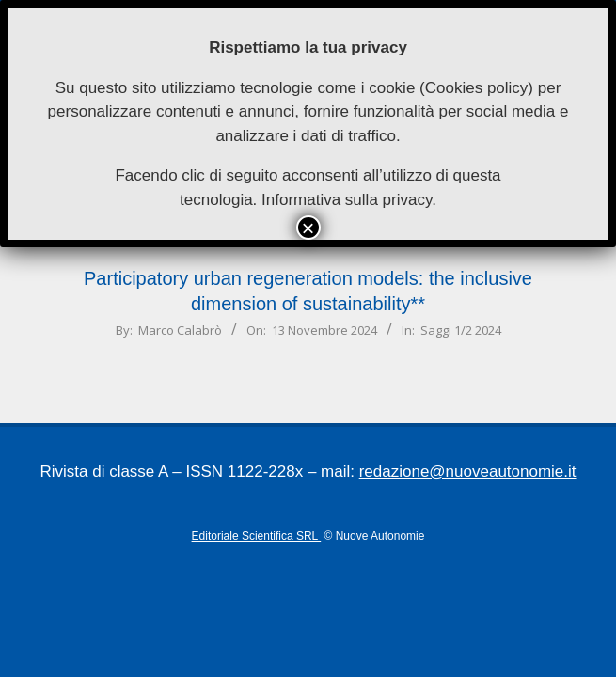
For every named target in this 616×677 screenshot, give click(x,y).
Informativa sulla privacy (347, 200)
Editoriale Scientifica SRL (257, 536)
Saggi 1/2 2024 (461, 330)
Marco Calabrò (180, 330)
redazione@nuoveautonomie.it (468, 472)
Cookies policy (477, 88)
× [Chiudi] (308, 228)
